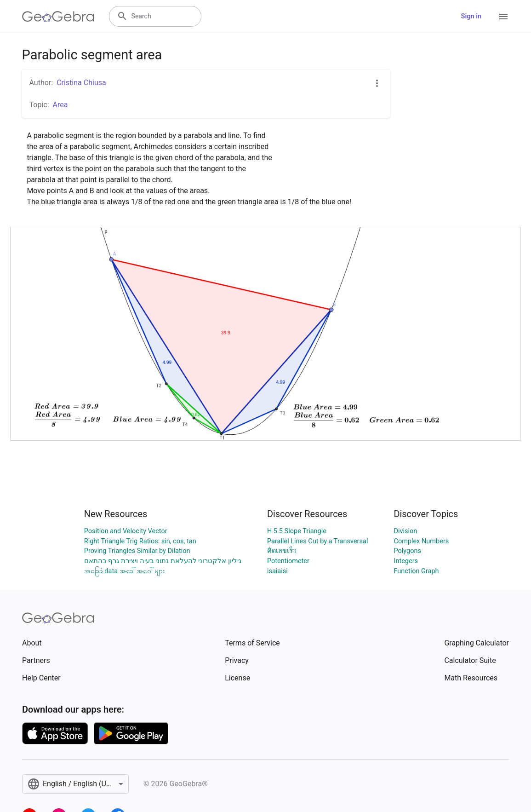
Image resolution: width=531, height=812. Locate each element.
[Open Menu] (503, 17)
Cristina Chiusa (81, 83)
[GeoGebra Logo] (58, 17)
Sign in (471, 16)
